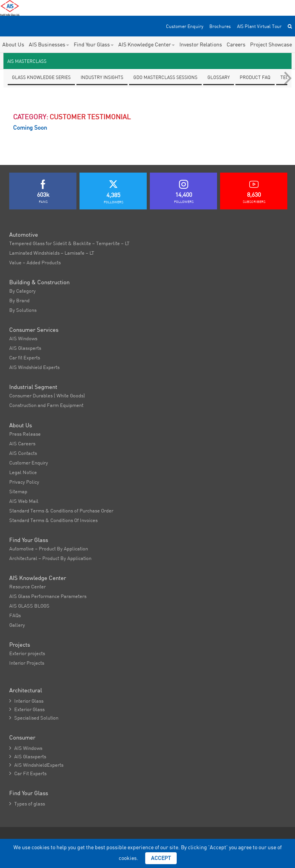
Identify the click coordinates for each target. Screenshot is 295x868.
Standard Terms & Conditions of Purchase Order (61, 511)
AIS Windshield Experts (34, 367)
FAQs (15, 615)
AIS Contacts (23, 453)
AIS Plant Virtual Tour (259, 26)
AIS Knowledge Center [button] (147, 44)
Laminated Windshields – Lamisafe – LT (52, 253)
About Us (13, 44)
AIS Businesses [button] (49, 44)
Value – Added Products (35, 262)
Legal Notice (23, 472)
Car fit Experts (25, 357)
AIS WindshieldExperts (36, 765)
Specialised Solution (34, 718)
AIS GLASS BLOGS (29, 606)
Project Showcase (271, 44)
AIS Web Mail (24, 501)
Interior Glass (26, 701)
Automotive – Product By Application (49, 548)
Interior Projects (27, 663)
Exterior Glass (27, 709)
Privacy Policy (24, 482)
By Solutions (23, 310)
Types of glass (27, 804)
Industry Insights (102, 77)
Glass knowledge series (41, 77)
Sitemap (18, 491)
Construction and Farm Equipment (46, 405)
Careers (236, 44)
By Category (22, 291)
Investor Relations (201, 44)
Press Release (25, 434)
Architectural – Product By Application (50, 558)
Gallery (17, 625)
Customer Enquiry (185, 26)
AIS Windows (23, 338)
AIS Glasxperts (25, 348)
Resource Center (27, 586)
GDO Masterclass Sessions (165, 77)
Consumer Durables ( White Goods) (47, 395)
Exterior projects (27, 653)
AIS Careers (22, 443)
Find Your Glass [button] (94, 44)
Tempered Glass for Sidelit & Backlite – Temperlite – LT (69, 243)
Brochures (220, 26)
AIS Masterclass (27, 61)
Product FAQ (255, 77)
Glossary (219, 77)
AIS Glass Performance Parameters (48, 596)
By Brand (19, 300)
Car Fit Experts (28, 773)
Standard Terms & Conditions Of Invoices (53, 520)
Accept (161, 858)
